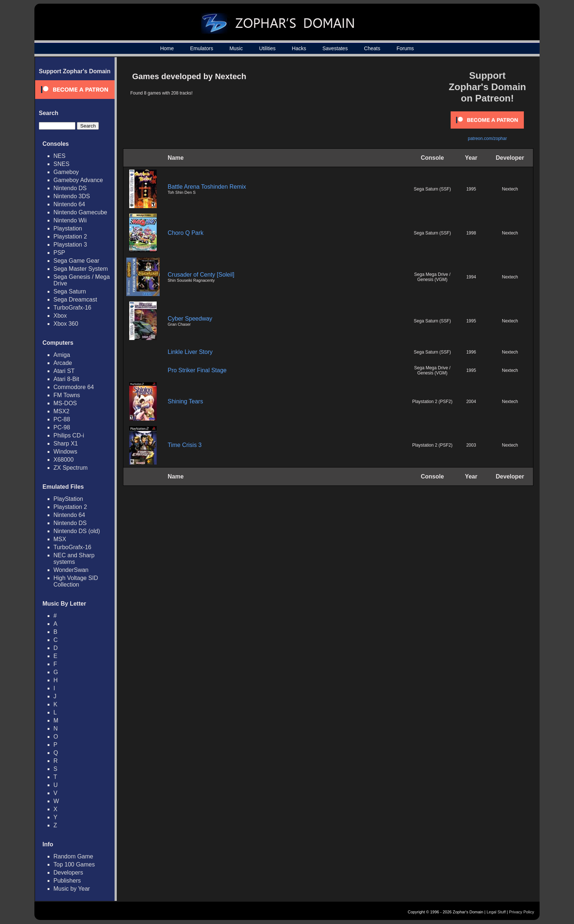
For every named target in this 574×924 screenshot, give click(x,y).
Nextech (510, 189)
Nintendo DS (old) (77, 531)
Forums (405, 48)
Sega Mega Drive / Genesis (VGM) (432, 277)
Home (167, 48)
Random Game (73, 856)
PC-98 (62, 427)
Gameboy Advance (78, 180)
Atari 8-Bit (66, 379)
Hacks (299, 48)
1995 (471, 189)
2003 (471, 445)
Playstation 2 (70, 236)
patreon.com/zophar (487, 138)
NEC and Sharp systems (74, 559)
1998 (471, 233)
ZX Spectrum (70, 468)
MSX (60, 539)
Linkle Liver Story (190, 352)
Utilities (267, 48)
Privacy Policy (522, 912)
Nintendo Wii (70, 220)
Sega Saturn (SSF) (432, 189)
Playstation (68, 228)
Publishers (67, 881)
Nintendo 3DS (72, 196)
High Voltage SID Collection (76, 581)
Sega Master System (81, 269)
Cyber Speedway (190, 319)
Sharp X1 (66, 443)
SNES (61, 164)
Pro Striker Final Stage (197, 370)
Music (236, 48)
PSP (59, 253)
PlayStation (68, 499)
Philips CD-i (69, 435)
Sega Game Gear (76, 261)
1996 (471, 352)
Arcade (63, 363)
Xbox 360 (66, 324)
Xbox (60, 316)
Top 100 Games (74, 864)
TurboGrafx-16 (72, 308)
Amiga (62, 355)
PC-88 (62, 419)
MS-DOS (65, 403)
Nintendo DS (70, 188)
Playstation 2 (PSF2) (432, 402)
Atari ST (64, 371)
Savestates (335, 48)
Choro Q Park (186, 233)
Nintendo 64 (69, 204)
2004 (471, 402)
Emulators (202, 48)
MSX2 (61, 411)
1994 (471, 277)
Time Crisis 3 (185, 445)
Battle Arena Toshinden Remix (207, 187)
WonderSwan (71, 570)
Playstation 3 (70, 245)
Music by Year (72, 889)
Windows (65, 452)
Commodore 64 (74, 387)
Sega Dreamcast (75, 300)
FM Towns (67, 395)
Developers (68, 873)
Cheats (372, 48)
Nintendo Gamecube (80, 212)
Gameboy (66, 172)
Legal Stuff (496, 912)
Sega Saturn (70, 291)
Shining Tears (185, 401)
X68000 (64, 460)
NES (59, 156)
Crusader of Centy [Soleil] (201, 275)
